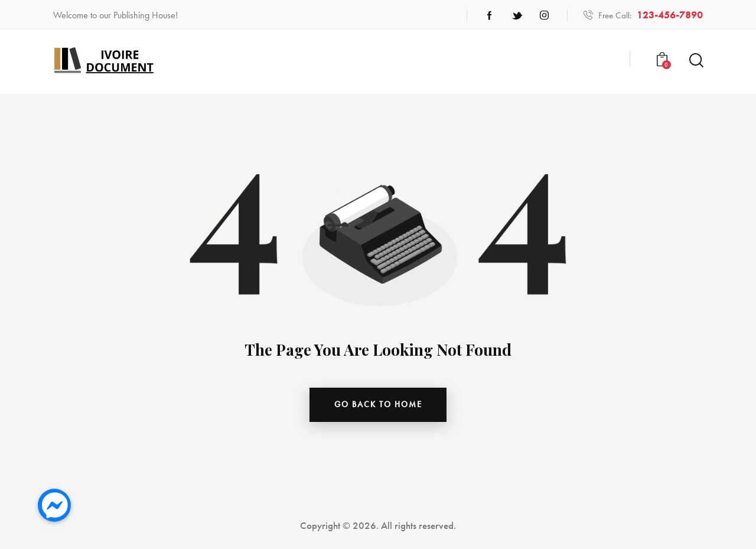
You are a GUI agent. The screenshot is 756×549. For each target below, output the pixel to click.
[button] (54, 505)
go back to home (378, 405)
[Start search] (695, 61)
